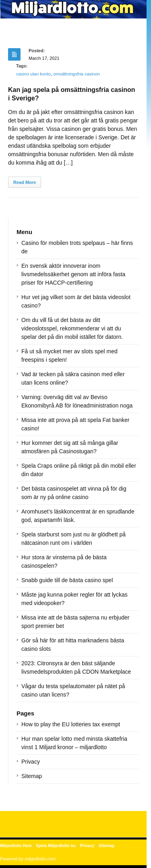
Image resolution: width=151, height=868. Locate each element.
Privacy (31, 762)
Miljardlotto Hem (16, 846)
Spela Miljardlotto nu (56, 846)
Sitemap (32, 776)
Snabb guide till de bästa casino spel (67, 580)
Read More (25, 182)
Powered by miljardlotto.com (28, 859)
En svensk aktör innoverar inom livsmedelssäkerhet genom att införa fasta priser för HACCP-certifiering (73, 274)
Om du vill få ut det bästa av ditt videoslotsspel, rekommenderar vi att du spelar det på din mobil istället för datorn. (72, 328)
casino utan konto (33, 74)
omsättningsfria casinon (77, 74)
